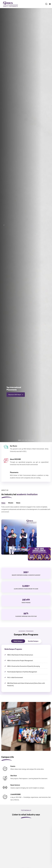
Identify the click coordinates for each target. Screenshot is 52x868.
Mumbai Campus (33, 641)
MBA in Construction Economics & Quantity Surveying (24, 666)
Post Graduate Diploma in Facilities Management (22, 672)
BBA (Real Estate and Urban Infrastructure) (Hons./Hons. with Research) (26, 684)
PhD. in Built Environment (15, 677)
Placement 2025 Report (16, 395)
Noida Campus (18, 641)
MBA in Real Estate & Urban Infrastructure (20, 655)
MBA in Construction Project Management (20, 661)
